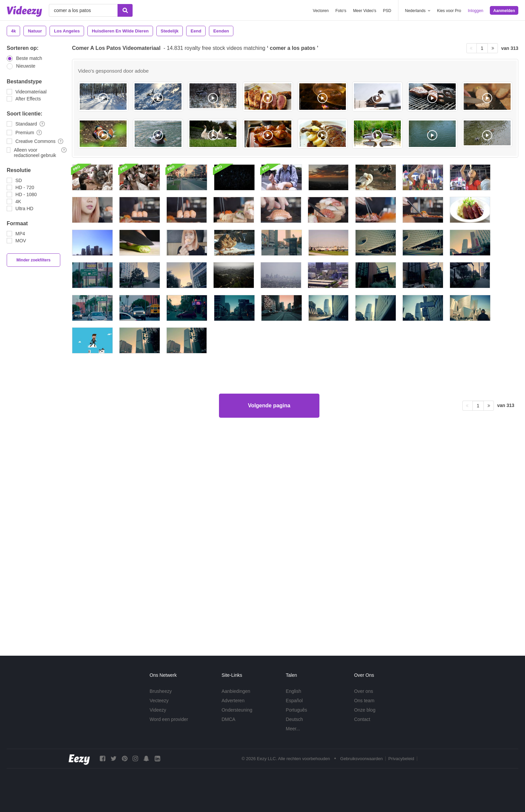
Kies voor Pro (449, 11)
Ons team (364, 701)
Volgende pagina (269, 617)
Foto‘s (341, 11)
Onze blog (365, 710)
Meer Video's (364, 11)
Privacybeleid (401, 759)
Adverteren (233, 701)
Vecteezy (159, 701)
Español (294, 701)
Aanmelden (504, 11)
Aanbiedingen (236, 691)
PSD (387, 11)
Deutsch (294, 719)
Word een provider (169, 719)
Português (297, 710)
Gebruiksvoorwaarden (361, 759)
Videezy (158, 710)
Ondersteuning (237, 710)
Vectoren (321, 11)
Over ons (363, 691)
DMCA (229, 719)
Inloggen (475, 11)
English (294, 691)
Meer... (293, 729)
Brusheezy (161, 691)
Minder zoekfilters (33, 260)
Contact (362, 719)
